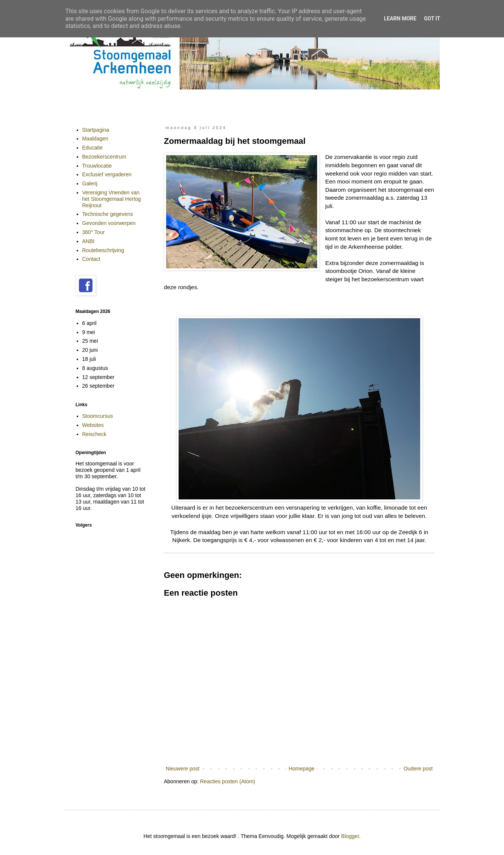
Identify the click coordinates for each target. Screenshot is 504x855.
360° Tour (94, 232)
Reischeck (95, 434)
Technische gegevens (108, 214)
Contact (91, 259)
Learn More (400, 18)
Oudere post (418, 769)
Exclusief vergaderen (107, 174)
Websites (93, 425)
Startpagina (96, 130)
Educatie (92, 148)
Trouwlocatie (97, 166)
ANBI (89, 241)
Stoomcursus (98, 416)
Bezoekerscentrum (104, 157)
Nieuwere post (183, 769)
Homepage (301, 769)
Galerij (90, 183)
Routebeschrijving (103, 250)
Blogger (350, 836)
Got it (432, 18)
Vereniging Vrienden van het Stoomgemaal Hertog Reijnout (112, 199)
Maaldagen (95, 139)
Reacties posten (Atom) (228, 781)
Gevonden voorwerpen (109, 223)
